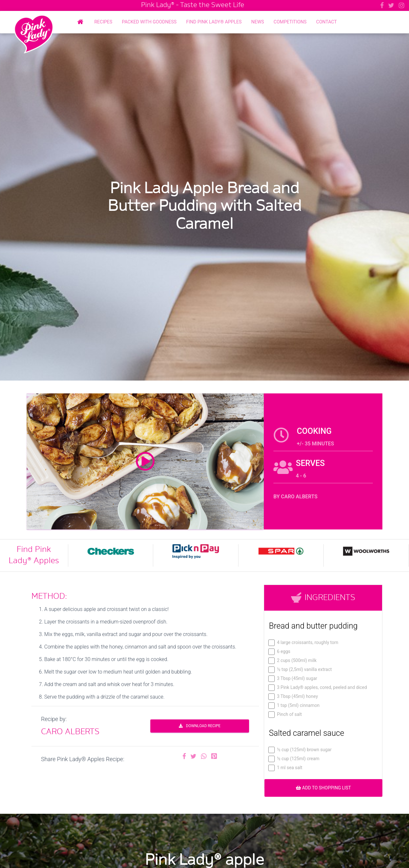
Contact (326, 22)
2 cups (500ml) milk (293, 661)
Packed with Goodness (149, 22)
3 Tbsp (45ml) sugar (293, 679)
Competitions (290, 22)
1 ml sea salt (286, 768)
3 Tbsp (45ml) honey (293, 696)
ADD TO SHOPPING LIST (323, 788)
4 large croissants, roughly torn (304, 643)
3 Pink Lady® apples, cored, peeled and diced (318, 688)
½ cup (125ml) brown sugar (300, 750)
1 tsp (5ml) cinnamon (294, 705)
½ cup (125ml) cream (294, 759)
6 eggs (280, 652)
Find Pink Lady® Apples (214, 22)
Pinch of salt (285, 714)
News (258, 22)
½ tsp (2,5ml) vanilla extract (300, 670)
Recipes (103, 22)
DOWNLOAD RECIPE (200, 726)
